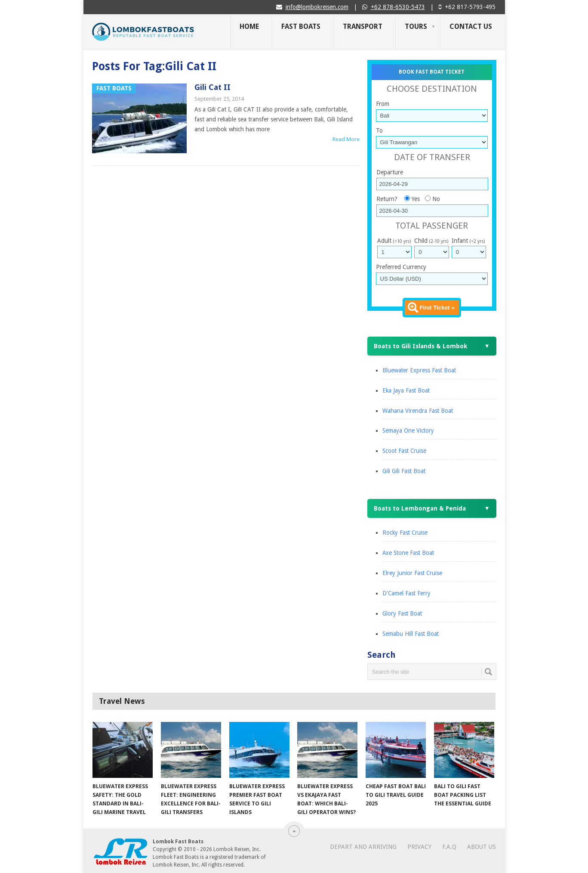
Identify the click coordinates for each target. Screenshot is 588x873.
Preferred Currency (401, 267)
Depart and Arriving (363, 847)
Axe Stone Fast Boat (408, 553)
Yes (416, 199)
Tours (416, 26)
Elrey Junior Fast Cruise (412, 573)
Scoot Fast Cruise (404, 451)
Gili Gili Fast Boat (404, 471)
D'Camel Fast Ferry (406, 593)
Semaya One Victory (408, 430)
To (379, 130)
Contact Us (471, 26)
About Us (482, 847)
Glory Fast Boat (402, 613)
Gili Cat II (212, 87)
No (436, 199)
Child (431, 241)
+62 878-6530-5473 (398, 7)
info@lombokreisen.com (317, 7)
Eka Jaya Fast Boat (406, 390)
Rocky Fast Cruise (405, 532)
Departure (390, 172)
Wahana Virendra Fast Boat (418, 411)
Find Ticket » (437, 308)
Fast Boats (301, 26)
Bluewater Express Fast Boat (419, 370)
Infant (468, 241)
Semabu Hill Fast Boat (411, 634)
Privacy (419, 847)
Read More (346, 139)
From (383, 104)
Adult (394, 241)
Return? (387, 199)
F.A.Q (449, 847)
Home (249, 26)
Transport (363, 26)
